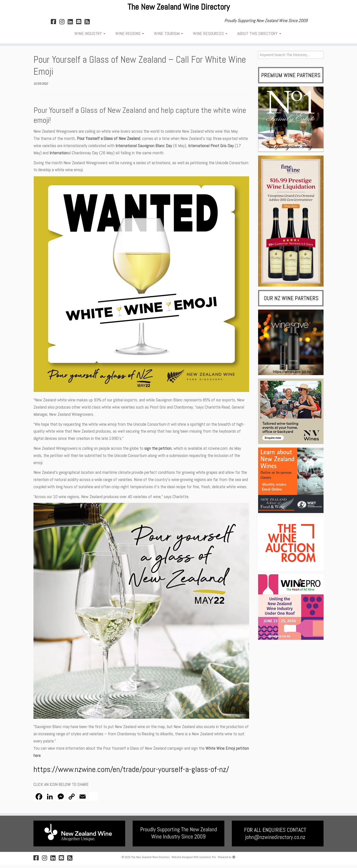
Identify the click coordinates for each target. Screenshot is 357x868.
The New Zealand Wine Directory (179, 9)
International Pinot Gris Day (211, 149)
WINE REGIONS (130, 37)
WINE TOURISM (168, 37)
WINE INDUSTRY (90, 37)
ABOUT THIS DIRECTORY (259, 37)
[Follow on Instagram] (63, 25)
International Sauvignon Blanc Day (144, 149)
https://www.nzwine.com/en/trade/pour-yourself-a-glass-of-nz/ (131, 773)
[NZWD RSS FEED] (89, 25)
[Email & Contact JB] (80, 25)
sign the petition (158, 451)
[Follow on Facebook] (55, 25)
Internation (59, 156)
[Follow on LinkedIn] (72, 25)
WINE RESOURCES (210, 37)
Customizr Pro (208, 860)
